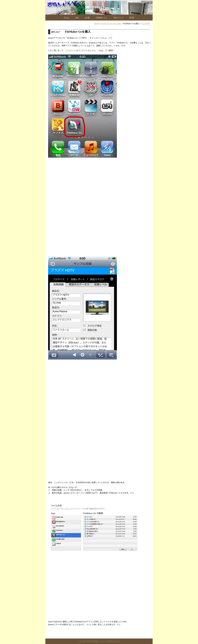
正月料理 (146, 24)
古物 (77, 18)
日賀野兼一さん (101, 18)
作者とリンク (118, 18)
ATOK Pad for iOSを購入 (112, 24)
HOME (66, 18)
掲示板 (132, 18)
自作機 (87, 18)
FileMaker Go (71, 50)
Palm (56, 482)
